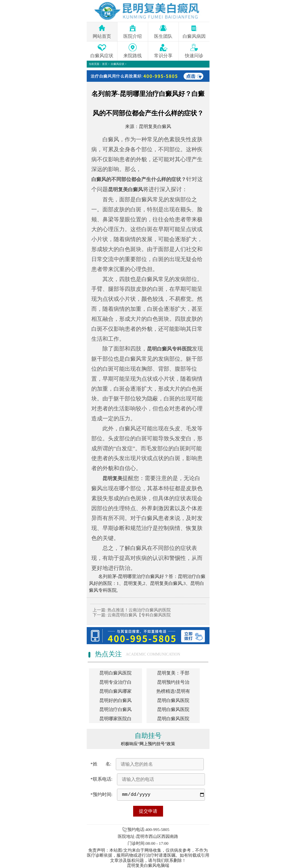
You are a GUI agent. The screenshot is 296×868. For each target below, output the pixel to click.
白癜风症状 (118, 64)
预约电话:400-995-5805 (148, 830)
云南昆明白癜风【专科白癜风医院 (139, 615)
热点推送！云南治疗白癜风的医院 (139, 610)
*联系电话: (102, 779)
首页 (105, 64)
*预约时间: (102, 794)
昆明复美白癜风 (155, 126)
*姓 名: (101, 764)
